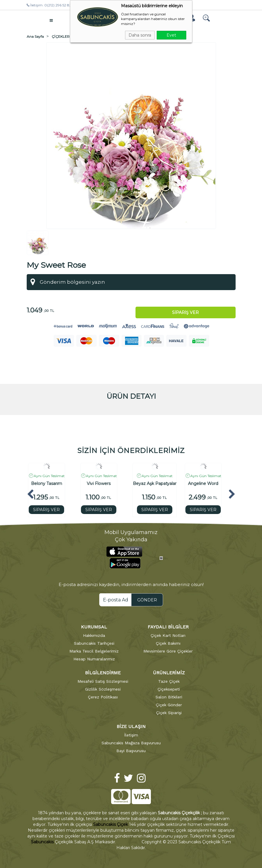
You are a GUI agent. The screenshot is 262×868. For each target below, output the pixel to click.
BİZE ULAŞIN (131, 726)
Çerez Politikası (103, 697)
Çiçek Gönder (169, 705)
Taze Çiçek (169, 681)
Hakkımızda (94, 635)
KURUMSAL (94, 627)
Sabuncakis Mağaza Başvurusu (131, 743)
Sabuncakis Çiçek (111, 824)
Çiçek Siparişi (169, 713)
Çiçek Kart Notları (168, 635)
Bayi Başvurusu (131, 751)
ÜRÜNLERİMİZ (169, 673)
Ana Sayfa (35, 36)
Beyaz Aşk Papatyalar (155, 484)
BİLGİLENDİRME (103, 673)
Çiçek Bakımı (168, 643)
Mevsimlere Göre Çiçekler (168, 651)
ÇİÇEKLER (61, 36)
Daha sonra (140, 35)
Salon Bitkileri (169, 697)
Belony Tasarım (47, 484)
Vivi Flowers (99, 484)
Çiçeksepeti (169, 689)
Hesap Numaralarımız (94, 659)
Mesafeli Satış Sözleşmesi (103, 681)
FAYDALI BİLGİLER (168, 627)
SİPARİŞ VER (46, 510)
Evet (171, 35)
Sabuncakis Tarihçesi (94, 643)
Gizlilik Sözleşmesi (103, 689)
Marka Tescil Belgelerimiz (94, 651)
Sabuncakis (42, 842)
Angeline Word (203, 484)
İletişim (131, 735)
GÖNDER (147, 600)
